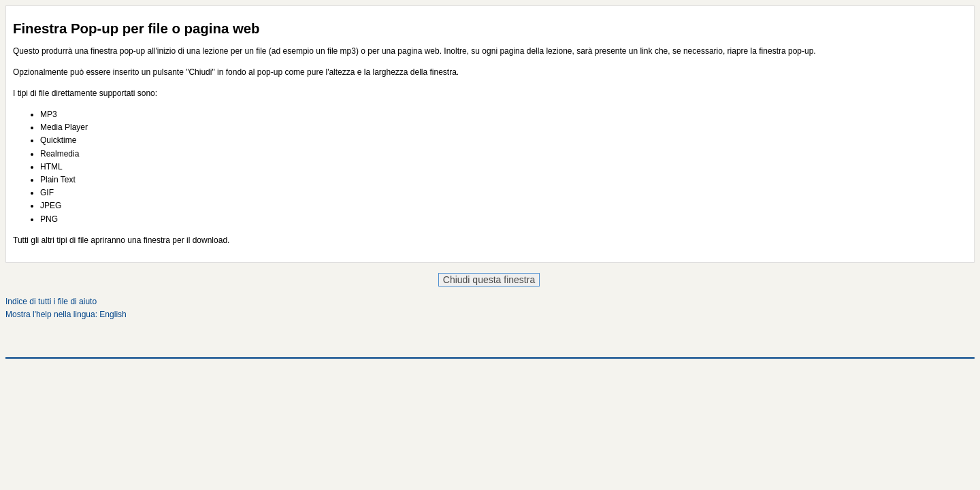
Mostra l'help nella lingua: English (66, 314)
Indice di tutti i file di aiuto (51, 301)
